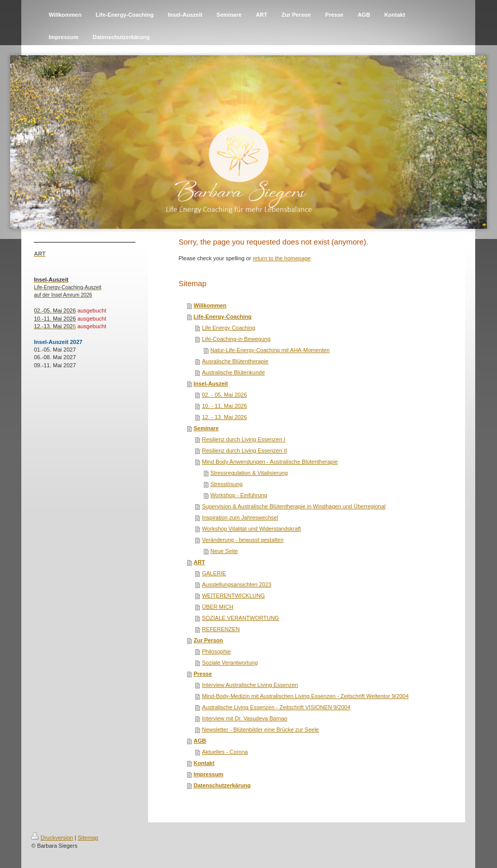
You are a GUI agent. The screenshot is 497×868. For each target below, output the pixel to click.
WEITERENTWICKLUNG (233, 596)
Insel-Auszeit (211, 384)
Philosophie (216, 651)
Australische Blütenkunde (233, 372)
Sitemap (88, 838)
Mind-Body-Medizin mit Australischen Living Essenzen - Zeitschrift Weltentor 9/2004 (305, 696)
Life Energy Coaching (228, 328)
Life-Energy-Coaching (223, 317)
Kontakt (204, 763)
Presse (203, 674)
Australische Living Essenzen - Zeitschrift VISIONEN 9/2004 (276, 707)
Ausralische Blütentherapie (235, 361)
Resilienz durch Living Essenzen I (243, 439)
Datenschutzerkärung (222, 785)
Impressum (209, 774)
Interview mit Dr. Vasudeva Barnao (245, 718)
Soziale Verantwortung (230, 663)
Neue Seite (224, 551)
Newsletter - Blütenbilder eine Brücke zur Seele (260, 730)
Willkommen (210, 305)
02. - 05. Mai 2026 (224, 395)
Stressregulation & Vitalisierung (249, 473)
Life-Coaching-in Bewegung (236, 339)
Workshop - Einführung (239, 495)
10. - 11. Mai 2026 (224, 406)
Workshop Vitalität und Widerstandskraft (251, 529)
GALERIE (214, 573)
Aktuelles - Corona (225, 752)
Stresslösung (227, 484)
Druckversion (52, 838)
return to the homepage (281, 258)
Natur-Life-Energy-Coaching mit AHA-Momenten (270, 350)
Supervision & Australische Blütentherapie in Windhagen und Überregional (294, 506)
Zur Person (208, 640)
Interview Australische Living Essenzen (250, 685)
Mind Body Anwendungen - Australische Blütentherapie (270, 462)
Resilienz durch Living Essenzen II (244, 450)
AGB (200, 741)
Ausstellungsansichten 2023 (237, 584)
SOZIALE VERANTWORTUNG (240, 618)
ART (200, 562)
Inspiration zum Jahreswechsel (240, 517)
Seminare (206, 428)
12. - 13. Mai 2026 (224, 417)
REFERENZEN (221, 629)
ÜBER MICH (218, 607)
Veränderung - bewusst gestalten (243, 540)
